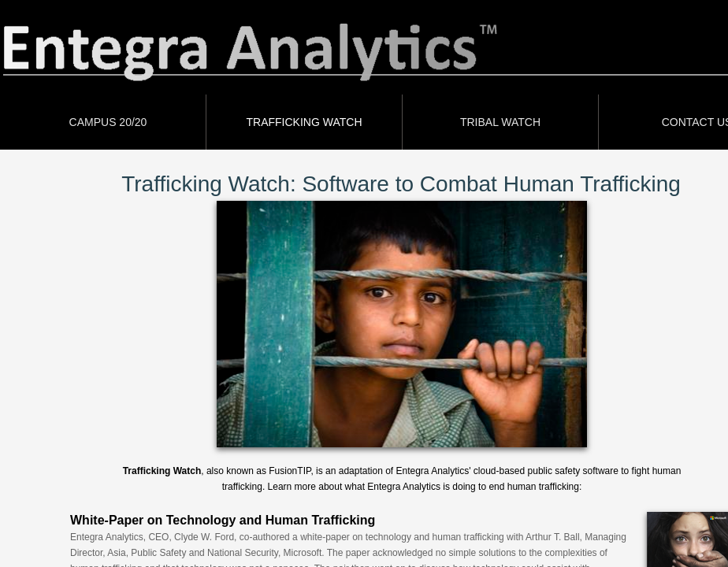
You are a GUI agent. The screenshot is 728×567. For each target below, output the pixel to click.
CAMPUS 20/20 (108, 122)
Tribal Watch (500, 122)
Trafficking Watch (305, 122)
